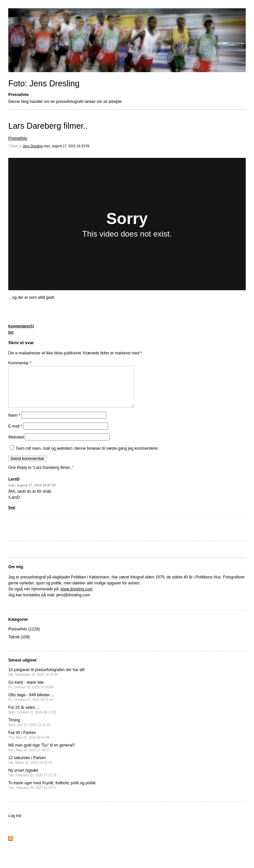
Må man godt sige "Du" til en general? (42, 755)
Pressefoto (18, 138)
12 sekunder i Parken (30, 768)
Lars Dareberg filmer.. (48, 126)
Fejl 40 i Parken (29, 743)
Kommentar (20, 363)
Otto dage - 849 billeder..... (32, 705)
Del (11, 332)
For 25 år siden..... (32, 718)
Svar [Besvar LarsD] (12, 515)
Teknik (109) (19, 645)
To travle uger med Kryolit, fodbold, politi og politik (52, 793)
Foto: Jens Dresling (44, 83)
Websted (16, 445)
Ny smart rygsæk (32, 780)
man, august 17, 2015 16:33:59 (66, 146)
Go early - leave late (31, 692)
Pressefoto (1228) (24, 637)
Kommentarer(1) (21, 326)
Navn (14, 423)
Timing (29, 730)
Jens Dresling (33, 146)
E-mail (15, 434)
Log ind (15, 824)
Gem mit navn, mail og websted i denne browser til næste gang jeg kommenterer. (87, 456)
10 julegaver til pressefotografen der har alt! (46, 680)
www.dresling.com (77, 597)
